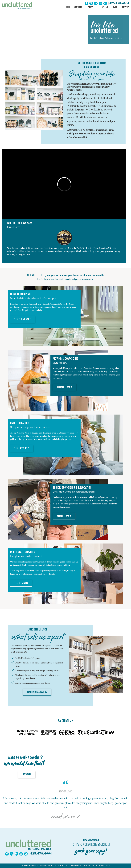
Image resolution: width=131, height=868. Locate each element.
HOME (67, 7)
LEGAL (85, 866)
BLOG (115, 7)
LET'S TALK (27, 775)
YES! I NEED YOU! (64, 516)
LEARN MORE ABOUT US (37, 692)
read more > (65, 816)
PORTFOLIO (104, 7)
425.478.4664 (119, 3)
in (88, 248)
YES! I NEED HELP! (22, 449)
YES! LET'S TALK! (21, 583)
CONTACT (125, 7)
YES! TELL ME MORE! (23, 320)
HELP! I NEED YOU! (65, 387)
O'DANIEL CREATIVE (105, 866)
